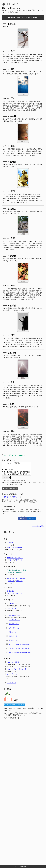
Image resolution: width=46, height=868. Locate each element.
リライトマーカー (14, 620)
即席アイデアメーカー (14, 548)
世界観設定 (11, 591)
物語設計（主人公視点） (15, 558)
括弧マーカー (13, 632)
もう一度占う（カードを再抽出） (15, 455)
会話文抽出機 (13, 636)
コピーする (6, 477)
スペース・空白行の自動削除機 (19, 644)
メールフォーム (12, 674)
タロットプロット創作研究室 (17, 669)
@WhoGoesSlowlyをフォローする (14, 705)
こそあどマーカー (14, 628)
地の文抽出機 (13, 640)
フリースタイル (12, 604)
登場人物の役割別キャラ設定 (17, 570)
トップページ (12, 683)
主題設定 (10, 543)
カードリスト (12, 608)
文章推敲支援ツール (14, 615)
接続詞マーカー (14, 624)
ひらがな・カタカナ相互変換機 (19, 648)
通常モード (7, 497)
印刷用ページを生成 (11, 489)
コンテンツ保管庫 (13, 662)
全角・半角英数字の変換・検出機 (20, 653)
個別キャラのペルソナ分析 (16, 579)
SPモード (16, 497)
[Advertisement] (24, 791)
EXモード (19, 560)
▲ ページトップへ (38, 526)
